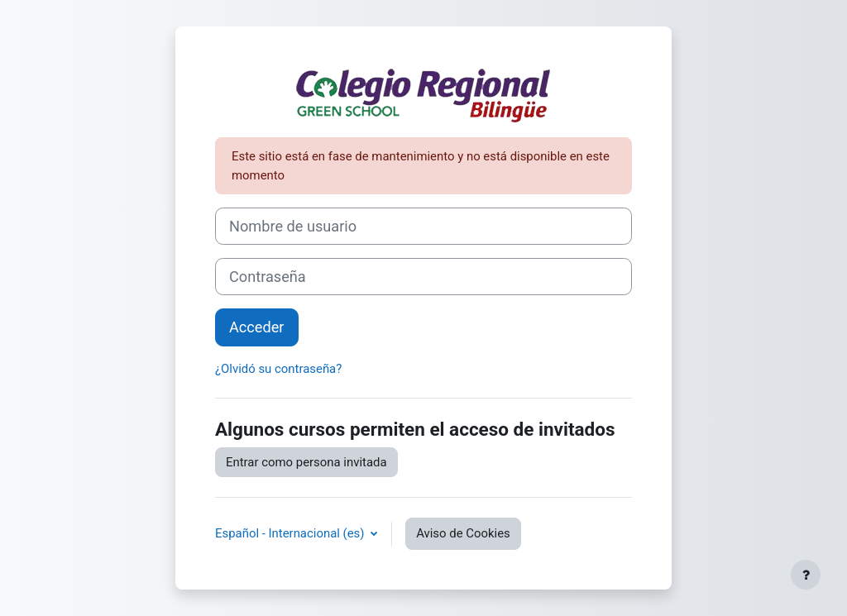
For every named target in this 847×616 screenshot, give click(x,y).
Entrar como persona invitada (306, 462)
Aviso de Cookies (463, 533)
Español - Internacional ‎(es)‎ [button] (291, 533)
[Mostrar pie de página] (806, 575)
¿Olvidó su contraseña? (278, 369)
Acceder (257, 327)
